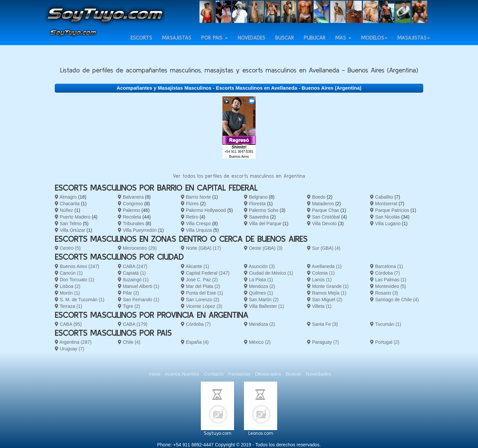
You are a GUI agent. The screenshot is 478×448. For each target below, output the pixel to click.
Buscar (284, 44)
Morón (67, 293)
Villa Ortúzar (70, 230)
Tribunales (131, 224)
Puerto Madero (73, 217)
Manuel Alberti (139, 286)
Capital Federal (205, 273)
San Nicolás (385, 217)
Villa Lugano (385, 224)
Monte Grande (328, 286)
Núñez (64, 210)
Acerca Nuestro (182, 374)
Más (343, 44)
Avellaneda (324, 266)
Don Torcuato (75, 280)
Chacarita (67, 204)
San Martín (261, 300)
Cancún (69, 273)
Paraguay (323, 342)
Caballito (382, 197)
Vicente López (201, 306)
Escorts (141, 44)
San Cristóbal (323, 217)
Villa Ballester (264, 306)
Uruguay (70, 349)
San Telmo (68, 224)
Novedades (251, 44)
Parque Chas (323, 210)
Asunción (259, 266)
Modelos (374, 44)
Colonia (321, 273)
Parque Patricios (390, 210)
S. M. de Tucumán (80, 300)
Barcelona (387, 266)
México (257, 342)
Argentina (73, 342)
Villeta (319, 306)
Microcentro (137, 248)
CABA (133, 266)
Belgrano (256, 197)
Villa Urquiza (196, 230)
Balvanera (131, 197)
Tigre (129, 306)
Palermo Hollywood (203, 210)
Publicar (315, 44)
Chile (129, 342)
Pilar (128, 293)
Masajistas (177, 44)
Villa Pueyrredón (137, 230)
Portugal (385, 342)
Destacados (268, 374)
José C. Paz (199, 280)
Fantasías (239, 374)
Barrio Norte (196, 197)
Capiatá (132, 273)
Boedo (316, 197)
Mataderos (320, 204)
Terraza (68, 306)
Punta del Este (202, 293)
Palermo (129, 210)
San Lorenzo (200, 300)
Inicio (155, 374)
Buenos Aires (77, 266)
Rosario (384, 293)
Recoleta (129, 217)
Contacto (214, 374)
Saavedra (256, 217)
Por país (214, 44)
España (195, 342)
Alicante (195, 266)
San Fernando (139, 300)
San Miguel (325, 300)
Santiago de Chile (394, 300)
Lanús (319, 280)
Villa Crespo (196, 224)
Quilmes (258, 293)
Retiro (190, 217)
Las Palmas (388, 280)
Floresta (255, 204)
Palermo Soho (261, 210)
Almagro (66, 197)
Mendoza (260, 286)
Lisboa (68, 286)
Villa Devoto (322, 224)
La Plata (258, 280)
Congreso (130, 204)
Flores (190, 204)
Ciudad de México (269, 273)
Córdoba (385, 273)
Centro (68, 248)
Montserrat (384, 204)
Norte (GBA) (201, 248)
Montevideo (388, 286)
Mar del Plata (200, 286)
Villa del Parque (263, 224)
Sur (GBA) (324, 248)
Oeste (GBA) (263, 248)
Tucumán (386, 324)
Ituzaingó (133, 280)
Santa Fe (322, 324)
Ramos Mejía (327, 293)
